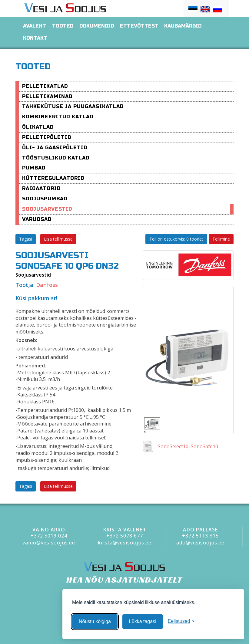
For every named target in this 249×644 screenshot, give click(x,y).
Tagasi (26, 239)
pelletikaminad (47, 96)
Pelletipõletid (47, 137)
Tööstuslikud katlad (56, 158)
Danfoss (47, 285)
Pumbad (34, 168)
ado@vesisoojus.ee (200, 543)
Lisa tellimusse (58, 239)
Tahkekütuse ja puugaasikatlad (73, 106)
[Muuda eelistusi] (181, 621)
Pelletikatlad (45, 86)
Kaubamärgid (183, 26)
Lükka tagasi (143, 621)
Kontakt (35, 38)
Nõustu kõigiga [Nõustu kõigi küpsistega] (95, 621)
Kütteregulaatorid (53, 178)
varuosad (37, 219)
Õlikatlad (38, 127)
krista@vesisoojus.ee (125, 543)
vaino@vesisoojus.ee (49, 543)
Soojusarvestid (47, 209)
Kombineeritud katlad (58, 117)
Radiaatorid (41, 188)
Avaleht (35, 26)
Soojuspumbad (45, 199)
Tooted (63, 26)
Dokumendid (97, 26)
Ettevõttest (139, 26)
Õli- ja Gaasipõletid (55, 148)
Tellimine (221, 239)
